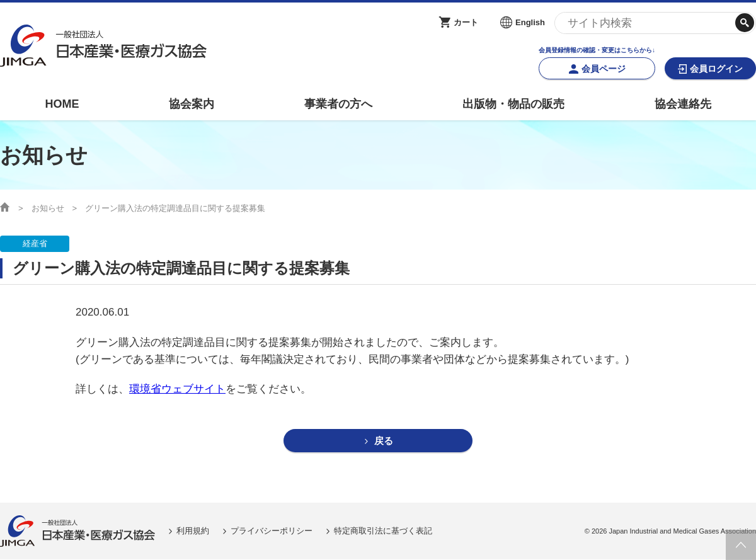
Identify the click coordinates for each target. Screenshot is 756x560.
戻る (384, 441)
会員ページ (604, 69)
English (530, 22)
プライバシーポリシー (272, 531)
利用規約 (193, 531)
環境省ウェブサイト (177, 389)
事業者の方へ (338, 104)
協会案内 (192, 104)
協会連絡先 (683, 104)
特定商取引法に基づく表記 (383, 531)
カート (466, 22)
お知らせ (48, 208)
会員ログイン (716, 69)
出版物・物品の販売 (513, 104)
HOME (62, 104)
